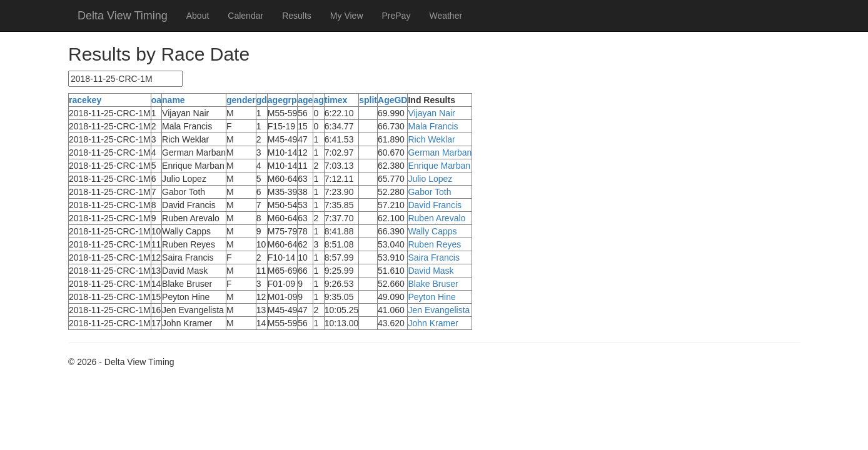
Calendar (245, 16)
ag (318, 100)
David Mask (431, 271)
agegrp (282, 100)
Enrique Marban (439, 166)
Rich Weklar (431, 139)
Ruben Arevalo (437, 218)
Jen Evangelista (439, 310)
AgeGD (392, 100)
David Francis (435, 205)
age (305, 100)
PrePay (396, 16)
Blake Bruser (433, 284)
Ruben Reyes (434, 244)
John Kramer (433, 323)
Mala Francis (433, 126)
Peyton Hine (431, 297)
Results (297, 16)
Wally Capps (432, 231)
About (198, 16)
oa (156, 100)
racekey (85, 100)
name (174, 100)
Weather (446, 16)
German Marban (440, 152)
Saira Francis (433, 257)
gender (241, 100)
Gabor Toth (429, 192)
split (368, 100)
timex (336, 100)
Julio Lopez (430, 179)
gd (262, 100)
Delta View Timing (123, 16)
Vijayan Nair (431, 113)
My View (347, 16)
